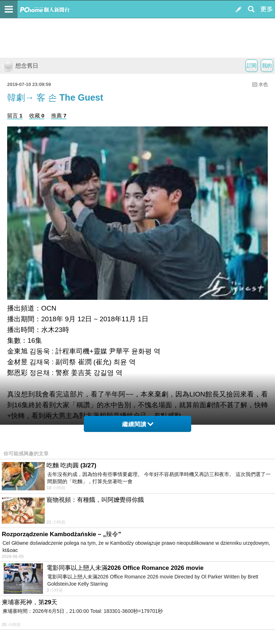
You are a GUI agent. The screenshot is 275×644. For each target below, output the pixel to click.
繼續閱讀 (138, 424)
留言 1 (15, 116)
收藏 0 (37, 116)
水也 (263, 84)
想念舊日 (20, 66)
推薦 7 (59, 116)
